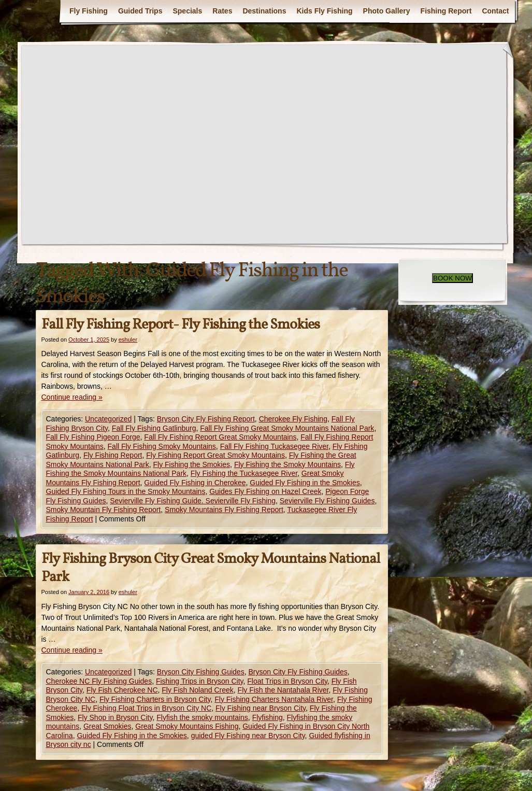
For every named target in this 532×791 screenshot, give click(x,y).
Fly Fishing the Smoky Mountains (287, 464)
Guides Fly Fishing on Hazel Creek (265, 491)
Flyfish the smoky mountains (202, 717)
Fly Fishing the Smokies (191, 464)
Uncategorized (108, 419)
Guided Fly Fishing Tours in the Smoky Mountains (126, 491)
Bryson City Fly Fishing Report (206, 419)
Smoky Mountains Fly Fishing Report (224, 510)
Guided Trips (140, 11)
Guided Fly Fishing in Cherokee (195, 483)
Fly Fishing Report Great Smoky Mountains (215, 455)
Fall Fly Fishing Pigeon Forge (93, 437)
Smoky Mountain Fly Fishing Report (104, 510)
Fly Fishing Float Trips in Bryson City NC (146, 708)
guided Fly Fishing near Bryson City (248, 736)
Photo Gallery (387, 11)
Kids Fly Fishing (324, 11)
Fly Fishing (89, 11)
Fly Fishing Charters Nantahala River (274, 699)
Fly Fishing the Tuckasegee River (244, 473)
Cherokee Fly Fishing (293, 419)
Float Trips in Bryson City (287, 681)
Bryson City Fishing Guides (201, 672)
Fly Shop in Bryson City (115, 717)
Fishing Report (446, 11)
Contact (495, 11)
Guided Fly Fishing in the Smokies (305, 483)
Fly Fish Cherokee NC (122, 690)
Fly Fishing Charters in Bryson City (155, 699)
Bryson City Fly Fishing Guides (298, 672)
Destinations (264, 11)
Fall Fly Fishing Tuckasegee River (274, 446)
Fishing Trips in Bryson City (200, 681)
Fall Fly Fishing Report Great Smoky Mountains (220, 437)
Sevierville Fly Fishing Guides (327, 501)
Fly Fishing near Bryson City (261, 708)
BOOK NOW (452, 278)
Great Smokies (107, 726)
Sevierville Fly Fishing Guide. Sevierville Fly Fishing (193, 501)
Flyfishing (268, 717)
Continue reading (72, 397)
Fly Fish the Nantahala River (283, 690)
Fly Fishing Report (113, 455)
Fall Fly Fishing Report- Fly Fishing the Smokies (181, 325)
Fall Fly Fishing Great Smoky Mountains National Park (287, 428)
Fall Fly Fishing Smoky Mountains (162, 446)
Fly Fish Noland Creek (198, 690)
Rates (222, 11)
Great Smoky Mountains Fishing (187, 726)
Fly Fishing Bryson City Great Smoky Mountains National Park (211, 568)
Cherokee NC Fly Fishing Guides (99, 681)
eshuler (128, 340)
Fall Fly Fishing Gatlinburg (154, 428)
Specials (187, 11)
